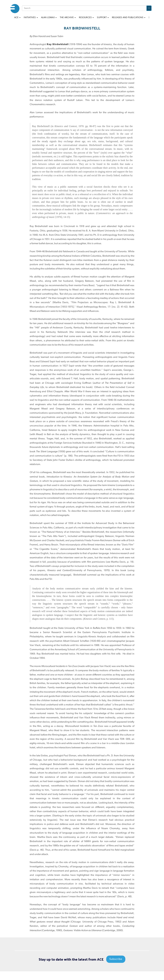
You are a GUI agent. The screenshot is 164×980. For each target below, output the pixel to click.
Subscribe (116, 959)
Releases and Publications (129, 18)
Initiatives (31, 18)
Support (103, 18)
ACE (17, 18)
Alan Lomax (49, 18)
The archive (68, 18)
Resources (86, 18)
